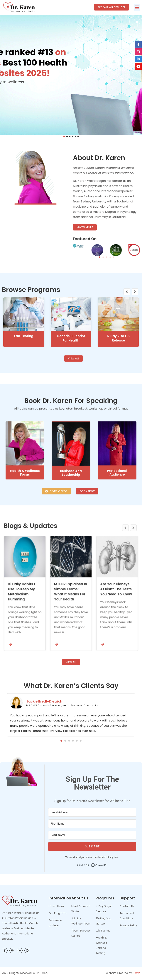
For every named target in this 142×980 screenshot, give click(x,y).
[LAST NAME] (92, 835)
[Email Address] (92, 812)
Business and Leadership (71, 555)
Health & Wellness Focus (25, 554)
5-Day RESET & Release (118, 406)
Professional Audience (117, 554)
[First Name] (92, 824)
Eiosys (136, 973)
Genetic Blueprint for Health (71, 406)
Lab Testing (24, 403)
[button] (137, 7)
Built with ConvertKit (108, 864)
